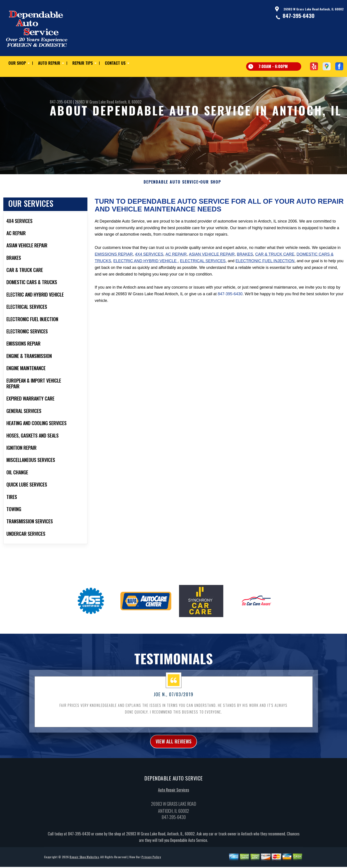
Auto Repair (49, 63)
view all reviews (174, 745)
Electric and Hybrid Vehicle (146, 264)
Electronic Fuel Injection (265, 264)
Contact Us (115, 63)
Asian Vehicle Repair (212, 257)
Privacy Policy (151, 861)
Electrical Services (203, 264)
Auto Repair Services (173, 794)
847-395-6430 (299, 16)
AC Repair (176, 257)
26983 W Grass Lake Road (94, 102)
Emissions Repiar (114, 257)
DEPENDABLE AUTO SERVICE (171, 185)
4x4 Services (149, 257)
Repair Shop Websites (84, 861)
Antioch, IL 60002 (128, 102)
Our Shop (17, 63)
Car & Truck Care (275, 257)
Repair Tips (83, 63)
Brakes (245, 257)
